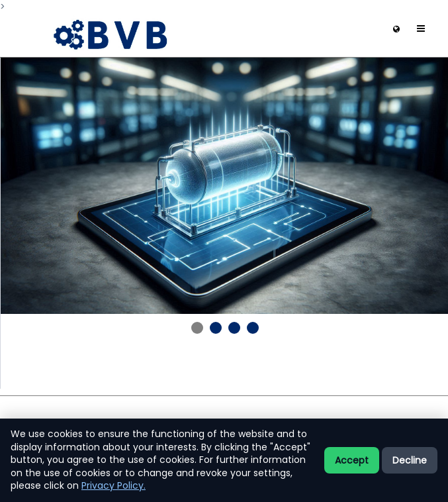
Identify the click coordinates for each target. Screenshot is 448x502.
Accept (352, 460)
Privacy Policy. (113, 485)
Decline (410, 460)
